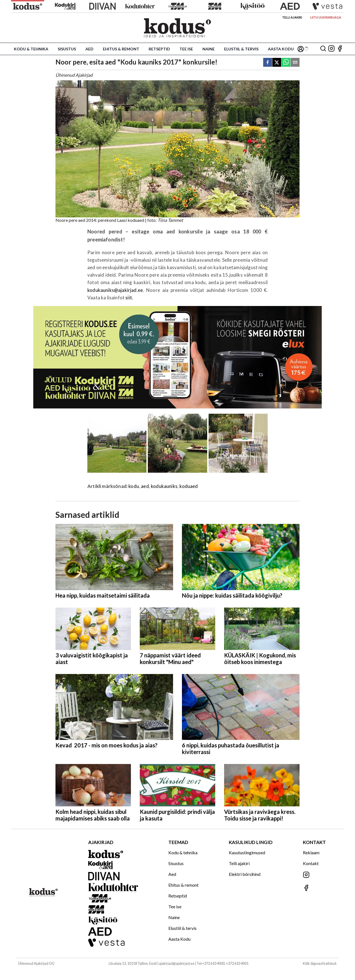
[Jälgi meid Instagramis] (331, 49)
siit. (129, 298)
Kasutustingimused (247, 852)
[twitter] (277, 63)
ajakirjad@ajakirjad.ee (177, 963)
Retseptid (159, 49)
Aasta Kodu (281, 49)
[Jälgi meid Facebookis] (340, 49)
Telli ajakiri (292, 17)
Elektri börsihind (245, 874)
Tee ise (186, 49)
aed (145, 486)
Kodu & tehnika (31, 49)
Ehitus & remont (121, 49)
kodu (134, 486)
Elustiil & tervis (241, 49)
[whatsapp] (286, 63)
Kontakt (311, 863)
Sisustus (67, 49)
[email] (295, 63)
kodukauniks (164, 486)
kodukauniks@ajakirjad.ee (115, 290)
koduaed (189, 486)
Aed (89, 49)
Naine (209, 49)
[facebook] (268, 63)
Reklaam (311, 852)
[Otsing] (323, 49)
